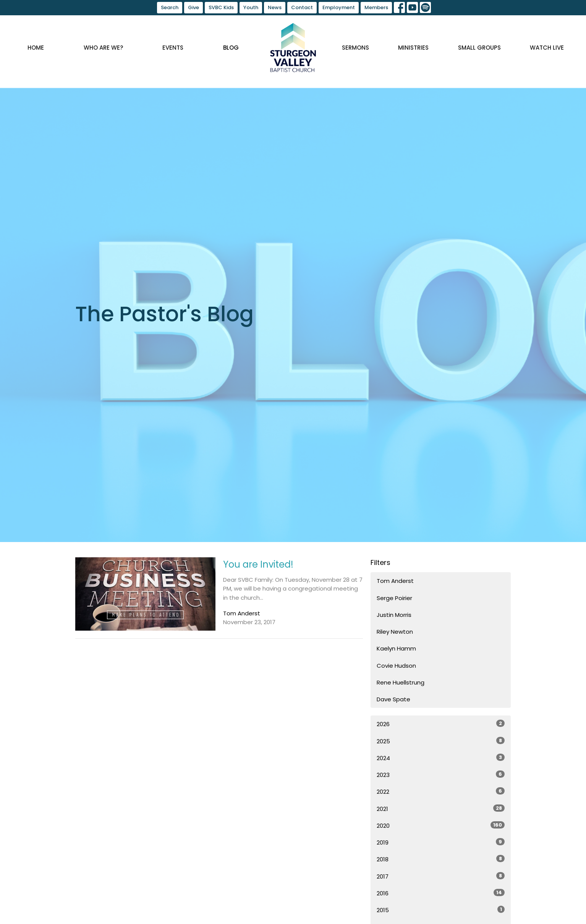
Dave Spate (393, 699)
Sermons (355, 48)
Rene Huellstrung (401, 682)
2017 (441, 876)
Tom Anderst (395, 581)
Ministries (413, 48)
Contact (302, 7)
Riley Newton (395, 632)
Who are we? (103, 48)
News (275, 7)
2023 (441, 775)
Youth (251, 7)
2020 (441, 825)
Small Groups (479, 48)
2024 (441, 758)
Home (36, 48)
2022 (441, 791)
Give (193, 7)
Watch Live (547, 48)
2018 (441, 859)
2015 (441, 910)
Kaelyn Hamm (396, 648)
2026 (441, 724)
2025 (441, 741)
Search (170, 7)
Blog (231, 48)
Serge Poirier (394, 598)
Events (173, 48)
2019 (441, 842)
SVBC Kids (221, 7)
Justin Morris (394, 615)
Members (376, 7)
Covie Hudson (396, 666)
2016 (441, 893)
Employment (339, 7)
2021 (441, 809)
